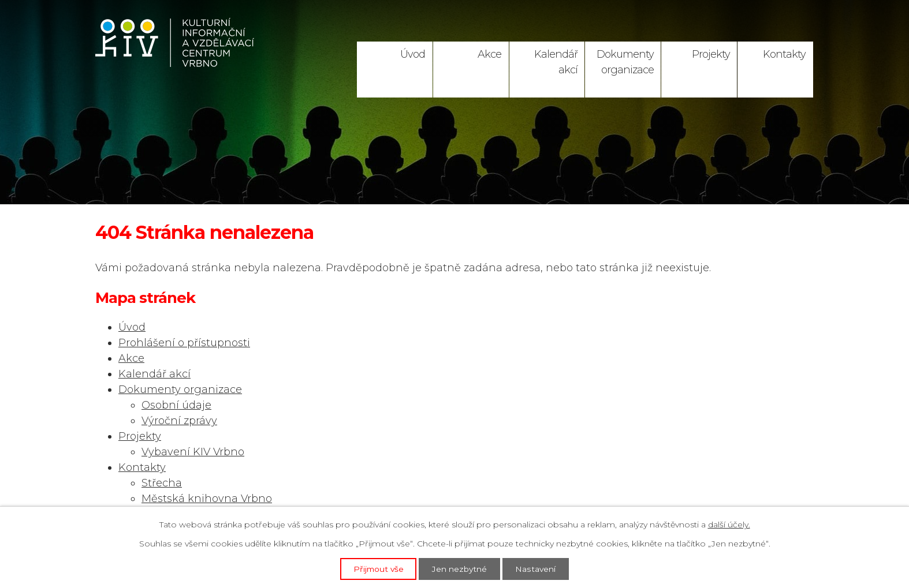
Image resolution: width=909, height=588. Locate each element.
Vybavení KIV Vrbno (193, 452)
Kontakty (784, 54)
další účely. (729, 525)
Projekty (711, 54)
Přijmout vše (378, 568)
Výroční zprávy (179, 421)
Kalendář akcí (556, 62)
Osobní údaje (176, 405)
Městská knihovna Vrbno (207, 499)
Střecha (162, 483)
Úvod (413, 54)
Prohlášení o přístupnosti (184, 343)
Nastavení (537, 568)
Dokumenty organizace (625, 62)
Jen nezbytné (460, 568)
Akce (489, 54)
